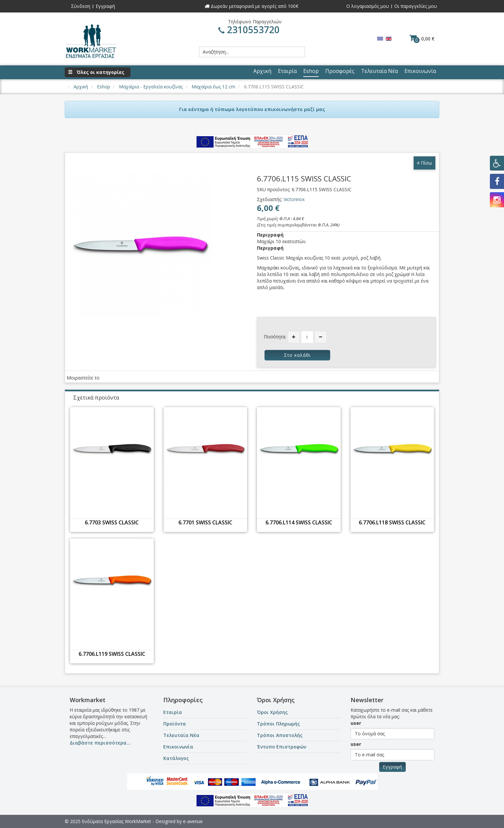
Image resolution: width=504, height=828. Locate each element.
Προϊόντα (175, 724)
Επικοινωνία (178, 747)
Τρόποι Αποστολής (280, 735)
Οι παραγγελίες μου (416, 6)
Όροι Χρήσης (272, 712)
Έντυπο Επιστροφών (282, 747)
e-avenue (193, 821)
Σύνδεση (81, 6)
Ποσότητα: (275, 337)
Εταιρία (173, 712)
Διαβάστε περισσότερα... (100, 743)
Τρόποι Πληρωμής (278, 724)
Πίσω (424, 163)
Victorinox (294, 199)
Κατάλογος (176, 758)
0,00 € (422, 38)
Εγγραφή (105, 6)
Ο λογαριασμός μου (368, 6)
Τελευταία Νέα (181, 735)
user (356, 723)
